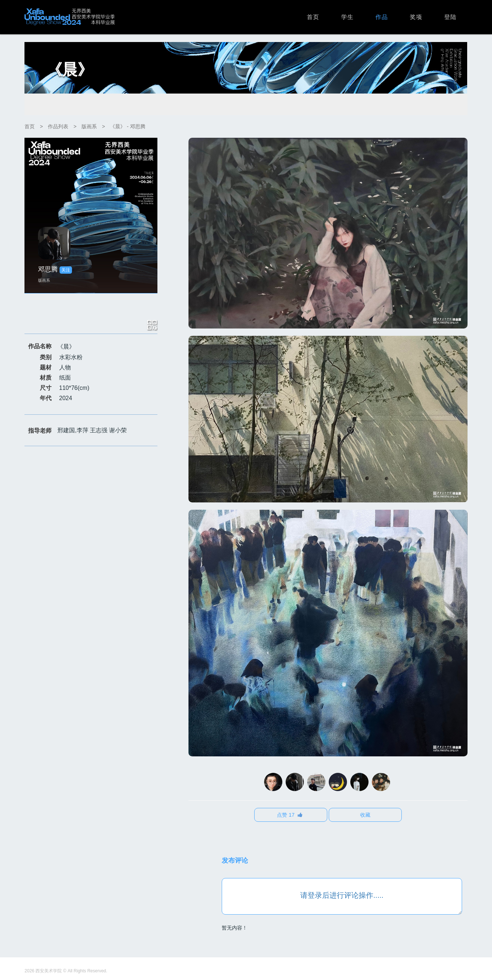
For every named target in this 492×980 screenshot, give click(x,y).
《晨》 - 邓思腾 (127, 126)
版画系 (89, 126)
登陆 (450, 17)
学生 (347, 17)
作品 (382, 17)
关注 (66, 270)
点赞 (290, 815)
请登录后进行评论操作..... (342, 895)
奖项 (416, 17)
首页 (313, 17)
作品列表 (58, 126)
